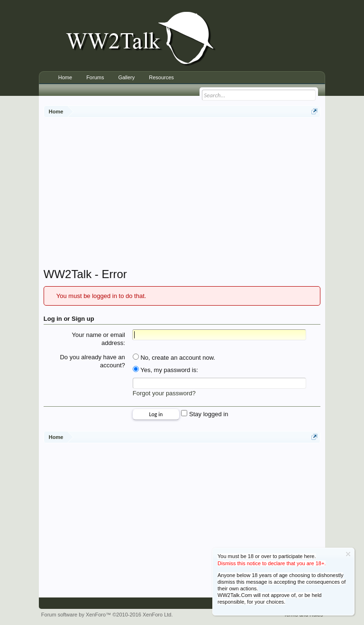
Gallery (126, 77)
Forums (95, 77)
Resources (161, 77)
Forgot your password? (164, 393)
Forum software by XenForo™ (107, 615)
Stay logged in (205, 414)
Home (65, 77)
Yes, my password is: (165, 370)
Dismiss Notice (348, 554)
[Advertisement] (204, 194)
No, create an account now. (174, 358)
